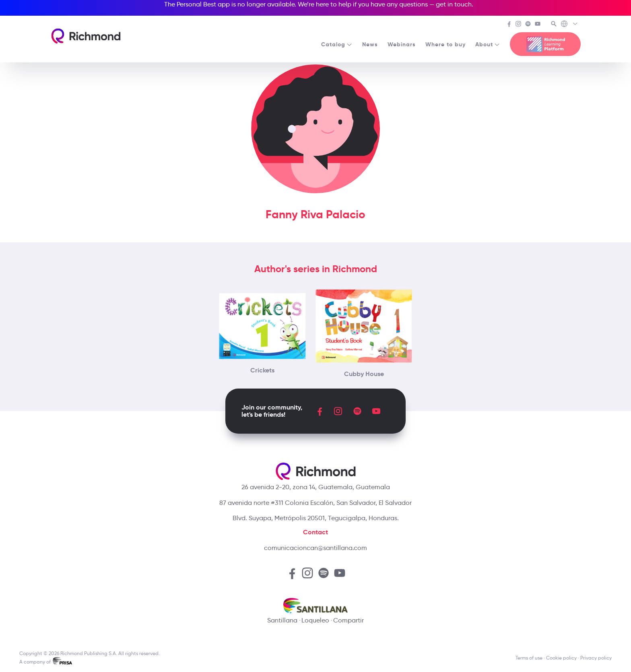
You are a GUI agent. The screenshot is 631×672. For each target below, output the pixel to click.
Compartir (348, 620)
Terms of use (529, 658)
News (370, 44)
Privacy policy (596, 658)
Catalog (337, 44)
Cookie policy (561, 658)
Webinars (402, 44)
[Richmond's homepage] (86, 36)
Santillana (282, 620)
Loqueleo (315, 620)
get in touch (454, 4)
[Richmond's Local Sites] (570, 25)
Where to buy (445, 44)
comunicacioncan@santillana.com (315, 548)
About (488, 44)
